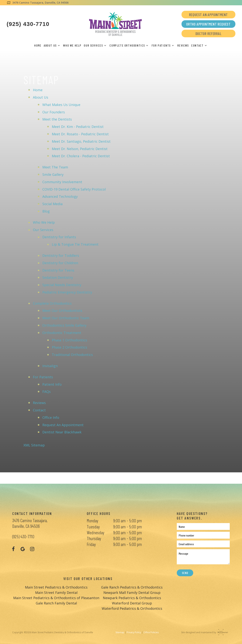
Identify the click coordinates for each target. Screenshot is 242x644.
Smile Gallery (53, 174)
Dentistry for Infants (59, 237)
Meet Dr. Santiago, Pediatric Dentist (81, 141)
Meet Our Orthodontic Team (66, 318)
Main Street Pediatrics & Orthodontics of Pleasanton (56, 597)
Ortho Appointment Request (208, 24)
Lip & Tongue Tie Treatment (75, 244)
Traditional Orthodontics (72, 354)
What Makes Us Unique (61, 104)
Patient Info (52, 384)
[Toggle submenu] (59, 45)
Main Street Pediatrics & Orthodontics (56, 587)
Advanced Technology (60, 196)
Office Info (51, 417)
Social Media (52, 203)
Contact (199, 45)
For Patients (163, 45)
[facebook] (13, 548)
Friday (91, 544)
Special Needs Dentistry (62, 284)
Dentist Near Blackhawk (62, 432)
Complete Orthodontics (129, 45)
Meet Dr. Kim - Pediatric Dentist (78, 126)
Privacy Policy (134, 632)
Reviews (183, 45)
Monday (92, 520)
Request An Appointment (63, 424)
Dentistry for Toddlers (61, 255)
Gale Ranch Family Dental (56, 603)
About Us (52, 45)
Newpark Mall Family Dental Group (132, 592)
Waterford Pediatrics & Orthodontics (132, 608)
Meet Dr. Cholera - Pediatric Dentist (81, 156)
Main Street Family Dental (56, 592)
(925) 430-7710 (28, 24)
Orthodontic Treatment (62, 332)
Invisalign (50, 365)
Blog (46, 211)
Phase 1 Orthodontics (69, 340)
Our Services (95, 45)
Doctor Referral (209, 33)
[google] (23, 548)
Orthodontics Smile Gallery (64, 325)
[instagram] (32, 548)
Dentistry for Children (60, 262)
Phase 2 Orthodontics (69, 347)
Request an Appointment (209, 15)
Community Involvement (62, 181)
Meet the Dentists (57, 119)
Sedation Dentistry (58, 277)
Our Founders (54, 111)
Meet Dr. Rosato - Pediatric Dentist (80, 134)
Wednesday (95, 532)
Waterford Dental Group (132, 603)
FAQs (47, 391)
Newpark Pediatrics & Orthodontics (132, 597)
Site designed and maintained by (204, 632)
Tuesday (93, 526)
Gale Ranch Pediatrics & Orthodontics (132, 587)
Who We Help (72, 45)
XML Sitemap (34, 445)
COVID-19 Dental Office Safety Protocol (74, 189)
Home (38, 45)
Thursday (94, 538)
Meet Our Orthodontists (62, 310)
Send (185, 572)
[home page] (115, 24)
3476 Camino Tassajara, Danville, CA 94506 (38, 3)
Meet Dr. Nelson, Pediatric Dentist (80, 148)
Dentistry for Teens (58, 270)
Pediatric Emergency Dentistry (67, 292)
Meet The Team (55, 167)
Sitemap (120, 632)
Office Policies (151, 632)
